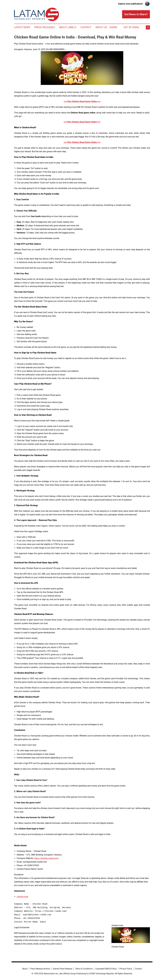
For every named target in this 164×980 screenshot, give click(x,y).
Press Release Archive (40, 969)
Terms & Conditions (84, 969)
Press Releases (45, 27)
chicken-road (22, 897)
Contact (86, 27)
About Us (101, 27)
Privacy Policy (126, 969)
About (25, 969)
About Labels (68, 27)
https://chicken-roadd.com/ (46, 858)
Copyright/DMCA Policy (106, 969)
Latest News (22, 27)
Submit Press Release (62, 969)
